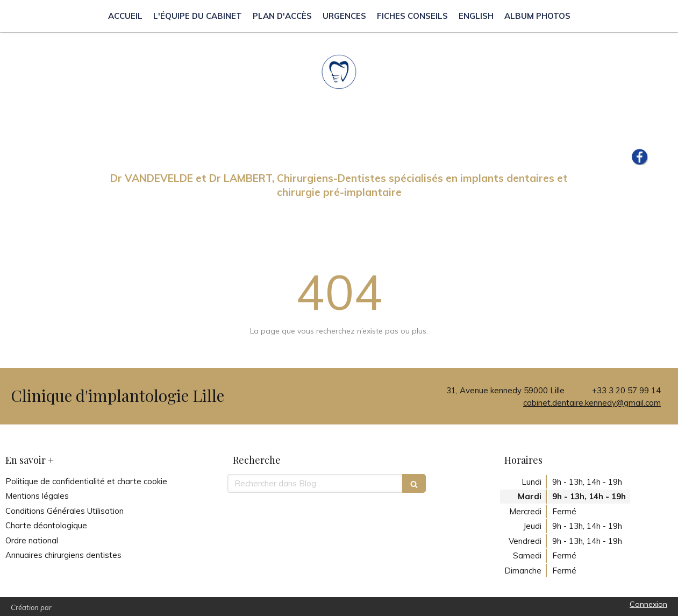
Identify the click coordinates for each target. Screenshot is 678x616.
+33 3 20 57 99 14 (626, 390)
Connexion (648, 604)
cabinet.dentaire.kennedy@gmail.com (592, 403)
